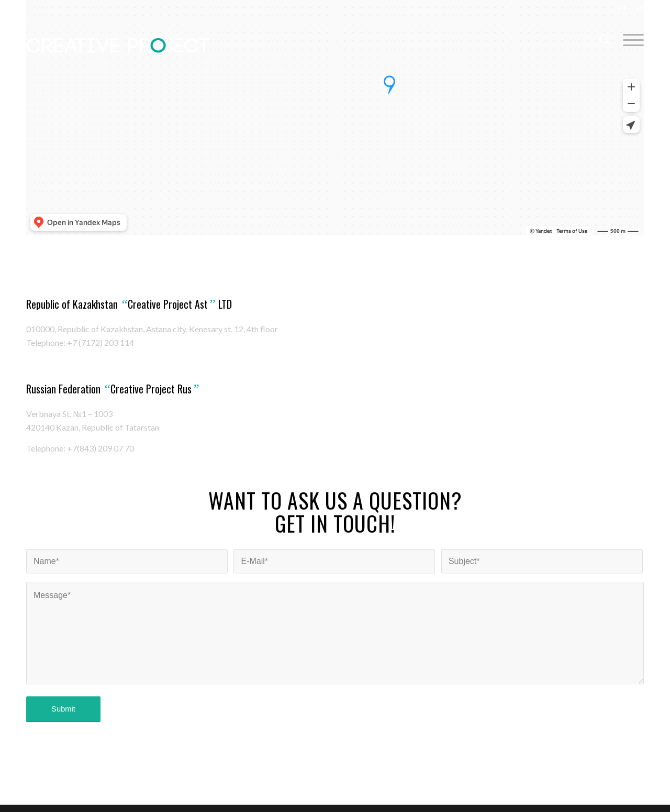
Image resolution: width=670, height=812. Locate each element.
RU (622, 8)
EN (640, 8)
